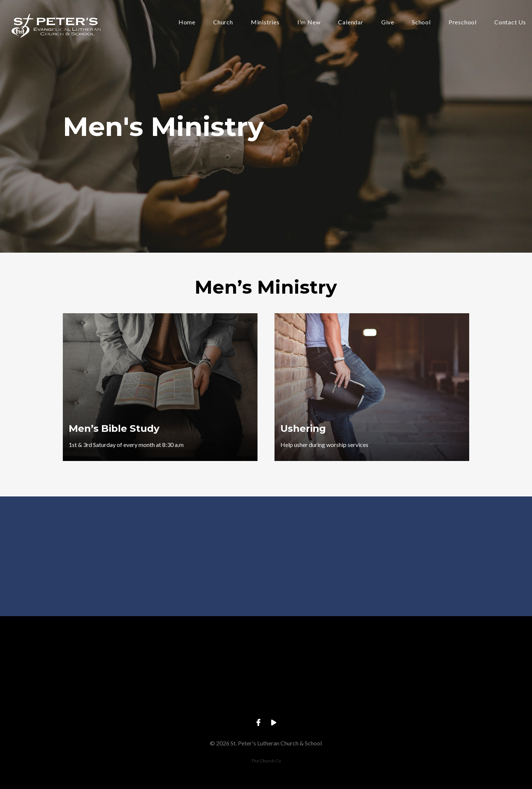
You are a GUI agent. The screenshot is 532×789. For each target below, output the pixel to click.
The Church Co (266, 761)
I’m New (309, 22)
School (421, 22)
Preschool (463, 22)
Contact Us (510, 22)
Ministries (265, 22)
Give (388, 22)
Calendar (351, 22)
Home (187, 22)
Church (223, 22)
